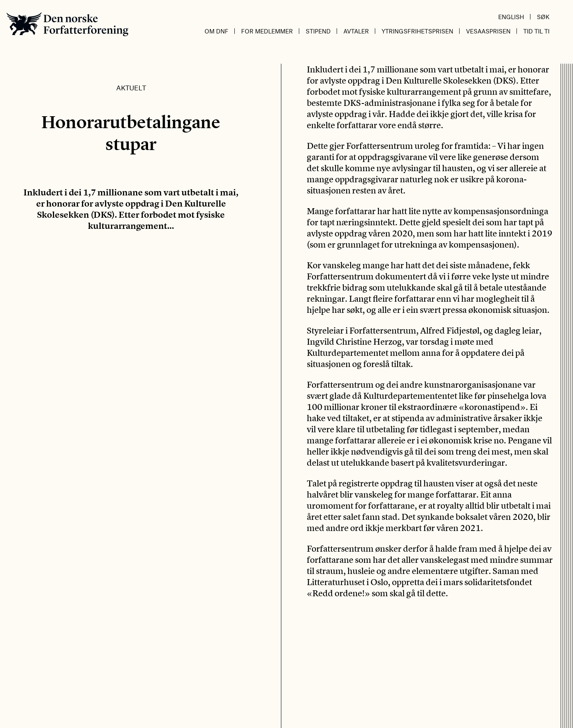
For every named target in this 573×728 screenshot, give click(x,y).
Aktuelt (131, 88)
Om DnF (216, 31)
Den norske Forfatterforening (67, 24)
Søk (543, 17)
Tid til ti (536, 31)
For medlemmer (267, 31)
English (511, 17)
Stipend (318, 31)
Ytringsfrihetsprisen (417, 31)
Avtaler (356, 31)
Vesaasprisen (488, 31)
